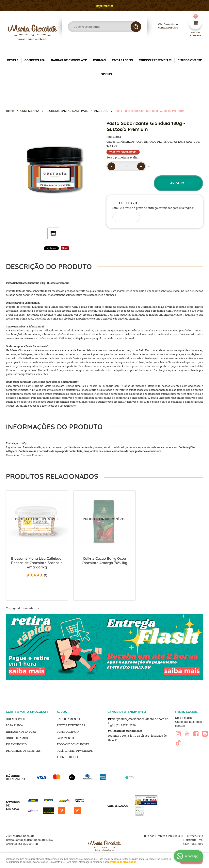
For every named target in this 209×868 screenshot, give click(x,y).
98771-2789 (126, 725)
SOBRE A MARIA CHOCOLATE (27, 712)
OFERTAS (108, 74)
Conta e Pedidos (165, 28)
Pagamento (65, 738)
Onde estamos (17, 738)
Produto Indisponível (37, 522)
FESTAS (13, 60)
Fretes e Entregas (71, 725)
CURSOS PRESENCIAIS (155, 60)
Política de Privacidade (75, 751)
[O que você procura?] (136, 27)
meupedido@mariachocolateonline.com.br (140, 719)
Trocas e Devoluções (73, 744)
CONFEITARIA (35, 60)
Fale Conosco (16, 744)
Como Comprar (68, 732)
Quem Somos (16, 719)
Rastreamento (68, 719)
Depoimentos (105, 6)
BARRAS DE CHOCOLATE (69, 60)
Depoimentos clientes (23, 751)
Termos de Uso (68, 757)
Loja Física (14, 725)
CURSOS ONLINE (190, 60)
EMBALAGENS (122, 60)
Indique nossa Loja (21, 732)
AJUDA (62, 712)
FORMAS (99, 60)
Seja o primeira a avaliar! (123, 157)
